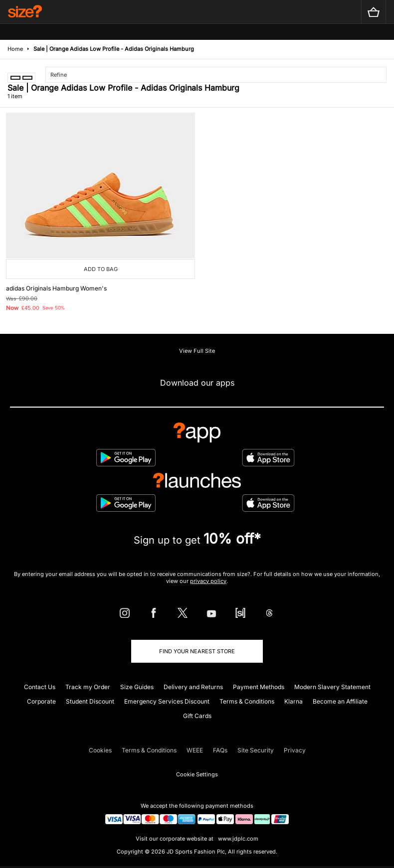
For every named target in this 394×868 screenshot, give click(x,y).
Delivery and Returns (193, 687)
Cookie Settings (197, 774)
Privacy (295, 750)
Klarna (294, 701)
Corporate (41, 701)
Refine (59, 75)
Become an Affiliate (340, 701)
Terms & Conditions (247, 701)
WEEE (195, 750)
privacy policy (208, 581)
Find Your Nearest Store (197, 651)
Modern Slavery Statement (332, 687)
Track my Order (88, 687)
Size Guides (137, 687)
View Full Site (197, 351)
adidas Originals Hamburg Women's (56, 288)
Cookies (100, 750)
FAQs (220, 750)
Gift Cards (197, 716)
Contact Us (40, 687)
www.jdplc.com (237, 839)
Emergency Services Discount (167, 701)
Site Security (256, 750)
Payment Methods (259, 687)
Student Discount (90, 701)
